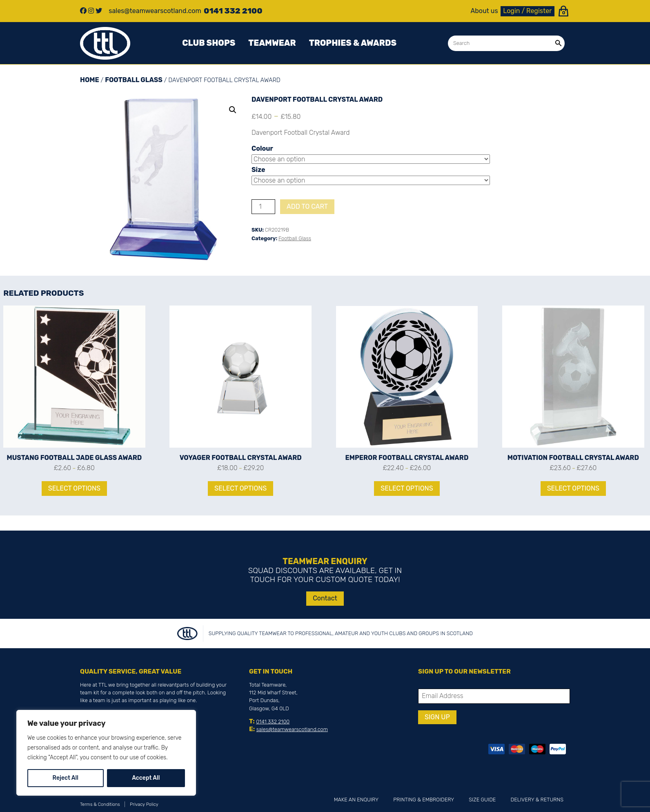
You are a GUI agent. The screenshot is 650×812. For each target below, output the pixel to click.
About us (484, 11)
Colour (262, 148)
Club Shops (209, 43)
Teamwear (272, 43)
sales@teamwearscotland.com (292, 729)
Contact (325, 598)
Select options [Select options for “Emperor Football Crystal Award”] (407, 488)
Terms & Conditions (100, 804)
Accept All (146, 778)
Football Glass (134, 80)
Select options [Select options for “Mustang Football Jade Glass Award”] (74, 488)
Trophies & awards (353, 43)
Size (258, 170)
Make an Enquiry (356, 800)
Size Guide (482, 800)
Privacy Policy (144, 804)
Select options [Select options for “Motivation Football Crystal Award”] (573, 488)
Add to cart (307, 206)
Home (90, 80)
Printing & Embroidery (424, 800)
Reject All (66, 778)
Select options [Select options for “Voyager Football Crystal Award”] (240, 488)
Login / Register (527, 11)
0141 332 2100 (273, 722)
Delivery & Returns (537, 800)
